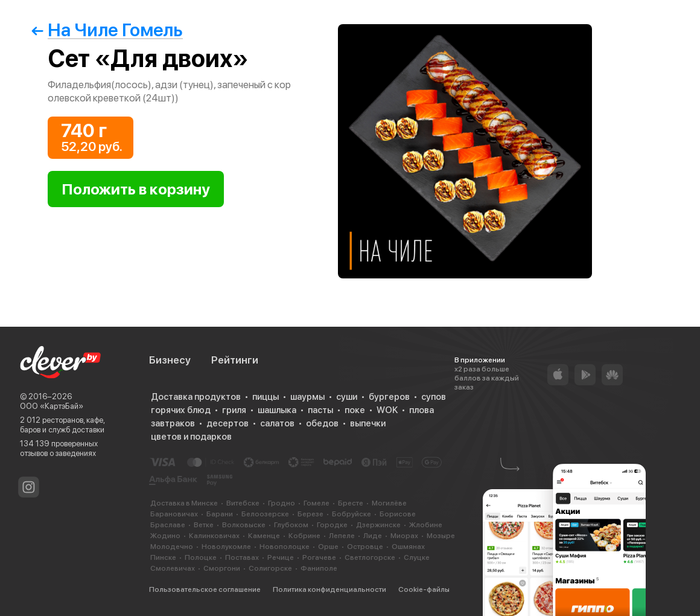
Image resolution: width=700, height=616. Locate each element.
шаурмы (307, 397)
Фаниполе (319, 568)
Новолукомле (226, 547)
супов (434, 397)
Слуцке (417, 557)
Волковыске (244, 525)
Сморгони (222, 568)
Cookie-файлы (424, 589)
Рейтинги (235, 360)
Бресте (351, 503)
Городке (332, 525)
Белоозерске (265, 514)
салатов (277, 423)
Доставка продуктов (196, 397)
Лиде (373, 536)
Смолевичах (173, 568)
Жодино (165, 536)
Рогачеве (319, 557)
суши (347, 397)
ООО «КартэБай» (52, 406)
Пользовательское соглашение (205, 589)
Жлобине (426, 525)
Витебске (243, 503)
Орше (328, 547)
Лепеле (342, 536)
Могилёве (389, 503)
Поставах (242, 557)
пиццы (266, 397)
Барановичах (174, 514)
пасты (320, 410)
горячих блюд (181, 410)
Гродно (282, 503)
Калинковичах (214, 536)
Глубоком (291, 525)
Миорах (404, 536)
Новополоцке (285, 547)
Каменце (264, 536)
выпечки (368, 423)
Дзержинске (378, 525)
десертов (227, 423)
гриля (234, 410)
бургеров (389, 397)
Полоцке (201, 557)
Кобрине (304, 536)
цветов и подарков (191, 437)
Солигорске (270, 568)
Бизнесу (170, 360)
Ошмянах (408, 547)
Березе (310, 514)
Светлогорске (370, 557)
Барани (220, 514)
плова (422, 410)
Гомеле (317, 503)
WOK (387, 410)
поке (355, 410)
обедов (322, 423)
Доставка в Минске (184, 503)
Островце (365, 547)
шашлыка (277, 410)
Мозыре (441, 536)
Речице (281, 557)
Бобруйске (352, 514)
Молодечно (172, 547)
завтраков (173, 423)
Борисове (398, 514)
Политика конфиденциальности (329, 589)
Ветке (204, 525)
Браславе (168, 525)
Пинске (163, 557)
